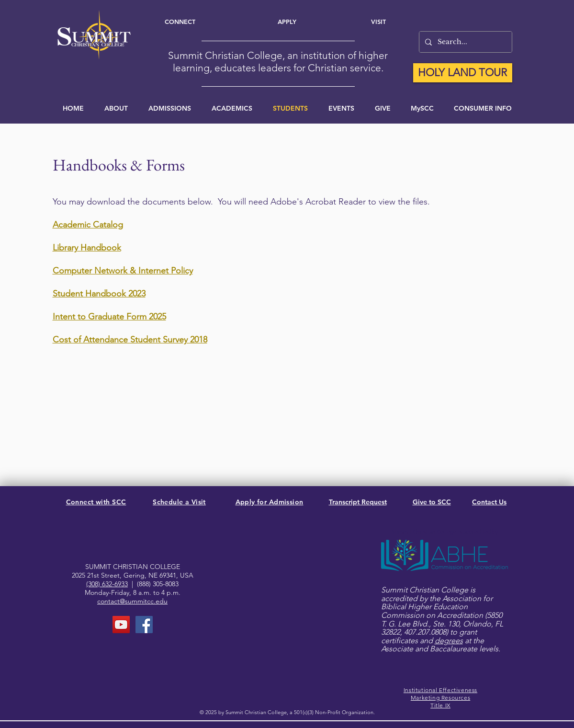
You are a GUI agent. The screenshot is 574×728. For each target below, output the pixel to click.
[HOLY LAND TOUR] (463, 73)
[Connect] (180, 22)
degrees (449, 641)
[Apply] (287, 22)
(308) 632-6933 (107, 584)
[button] (342, 108)
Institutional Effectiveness (440, 690)
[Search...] (465, 42)
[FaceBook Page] (144, 625)
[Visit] (378, 22)
